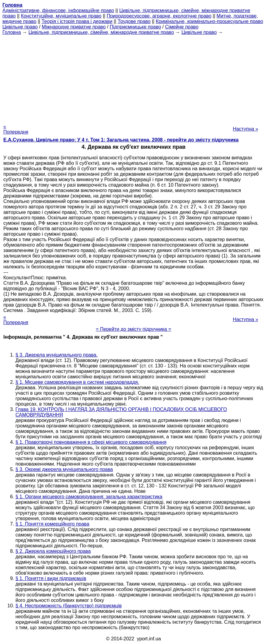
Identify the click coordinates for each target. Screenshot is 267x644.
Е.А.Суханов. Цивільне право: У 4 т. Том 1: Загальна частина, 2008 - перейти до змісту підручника (121, 140)
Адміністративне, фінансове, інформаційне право (58, 10)
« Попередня (16, 129)
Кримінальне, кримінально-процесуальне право (209, 21)
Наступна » (245, 129)
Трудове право (134, 21)
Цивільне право (20, 27)
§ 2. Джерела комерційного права (53, 551)
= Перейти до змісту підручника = (133, 329)
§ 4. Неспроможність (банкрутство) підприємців (68, 606)
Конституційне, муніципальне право (61, 16)
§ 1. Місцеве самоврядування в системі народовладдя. (77, 382)
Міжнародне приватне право (74, 27)
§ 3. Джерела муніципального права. (57, 355)
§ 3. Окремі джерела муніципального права (64, 469)
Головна (12, 32)
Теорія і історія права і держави (77, 21)
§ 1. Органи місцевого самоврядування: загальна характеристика (89, 497)
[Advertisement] (133, 78)
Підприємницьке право (135, 27)
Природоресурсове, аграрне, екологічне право (159, 16)
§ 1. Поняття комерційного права (52, 524)
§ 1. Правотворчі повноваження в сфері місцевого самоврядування (91, 442)
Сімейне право (182, 27)
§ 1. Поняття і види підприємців (51, 578)
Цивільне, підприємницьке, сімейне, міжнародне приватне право (101, 32)
